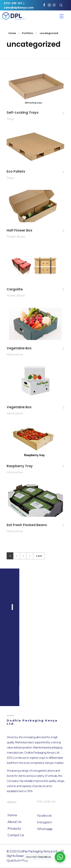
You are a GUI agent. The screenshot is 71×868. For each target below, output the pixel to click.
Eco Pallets (16, 171)
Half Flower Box (20, 231)
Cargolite (15, 290)
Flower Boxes (16, 237)
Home (12, 33)
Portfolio (28, 33)
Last (39, 556)
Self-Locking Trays (23, 113)
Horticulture (15, 356)
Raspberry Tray (20, 469)
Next (30, 556)
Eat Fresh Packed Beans (27, 529)
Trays (10, 119)
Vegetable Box (19, 349)
